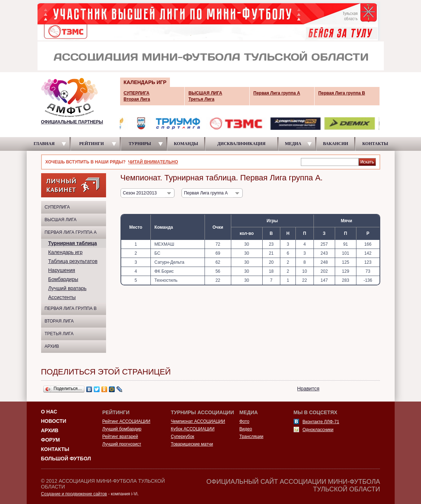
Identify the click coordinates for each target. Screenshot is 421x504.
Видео (246, 429)
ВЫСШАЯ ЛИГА (61, 220)
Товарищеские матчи (192, 444)
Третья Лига (59, 334)
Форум (51, 440)
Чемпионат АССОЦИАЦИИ (198, 421)
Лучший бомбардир (122, 429)
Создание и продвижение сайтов (74, 494)
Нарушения (62, 270)
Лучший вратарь (67, 288)
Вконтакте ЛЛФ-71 (321, 422)
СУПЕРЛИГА (57, 207)
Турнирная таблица (73, 243)
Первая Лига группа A (71, 232)
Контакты (55, 449)
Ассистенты (62, 297)
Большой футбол (66, 459)
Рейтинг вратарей (120, 437)
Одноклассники (318, 430)
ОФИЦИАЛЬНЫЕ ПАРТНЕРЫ (72, 122)
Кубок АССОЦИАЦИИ (193, 429)
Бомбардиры (63, 279)
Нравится (308, 389)
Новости (54, 421)
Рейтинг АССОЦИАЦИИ (126, 421)
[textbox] (330, 162)
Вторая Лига (59, 321)
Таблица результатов (73, 261)
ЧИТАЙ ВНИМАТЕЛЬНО (153, 162)
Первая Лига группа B (71, 308)
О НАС (49, 412)
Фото (245, 421)
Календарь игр (65, 252)
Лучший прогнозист (122, 444)
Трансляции (251, 437)
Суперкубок (183, 437)
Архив (52, 346)
